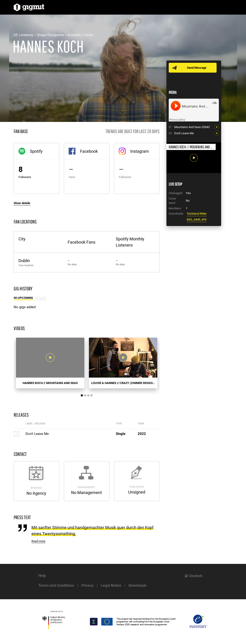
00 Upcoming (24, 298)
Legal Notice (111, 585)
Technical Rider (197, 214)
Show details (22, 203)
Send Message (197, 68)
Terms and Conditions (56, 585)
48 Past (40, 298)
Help (42, 576)
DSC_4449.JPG (197, 219)
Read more (38, 541)
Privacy (87, 585)
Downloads (138, 585)
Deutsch (196, 576)
